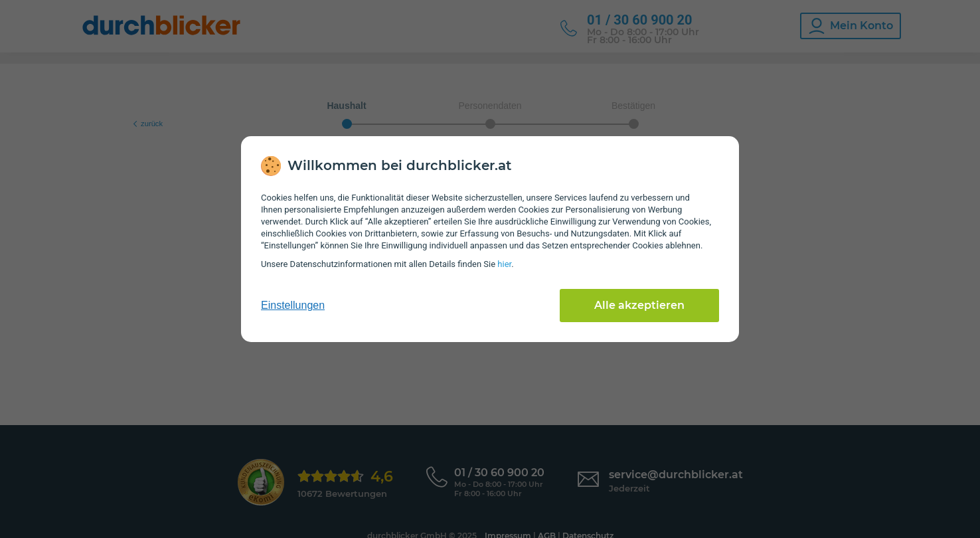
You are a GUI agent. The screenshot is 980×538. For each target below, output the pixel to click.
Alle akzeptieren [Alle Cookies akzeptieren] (639, 305)
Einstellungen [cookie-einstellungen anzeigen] (293, 305)
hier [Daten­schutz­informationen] (504, 264)
